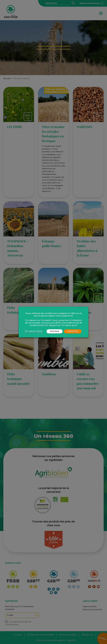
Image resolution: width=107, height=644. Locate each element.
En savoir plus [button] (34, 331)
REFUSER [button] (55, 331)
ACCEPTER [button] (73, 331)
